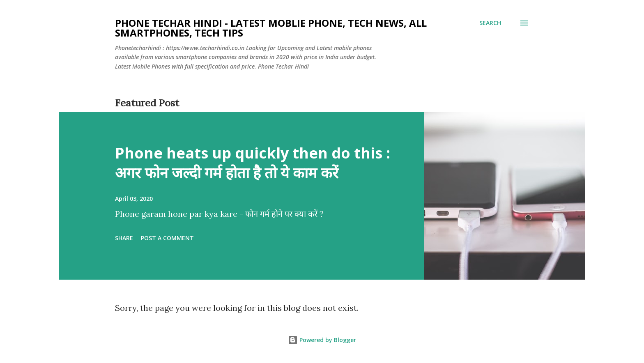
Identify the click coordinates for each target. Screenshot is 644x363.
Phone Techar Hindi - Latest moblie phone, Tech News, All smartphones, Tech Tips (271, 28)
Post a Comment (167, 238)
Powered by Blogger (322, 340)
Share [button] (124, 238)
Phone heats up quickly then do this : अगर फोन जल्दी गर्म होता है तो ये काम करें (253, 163)
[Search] (490, 23)
